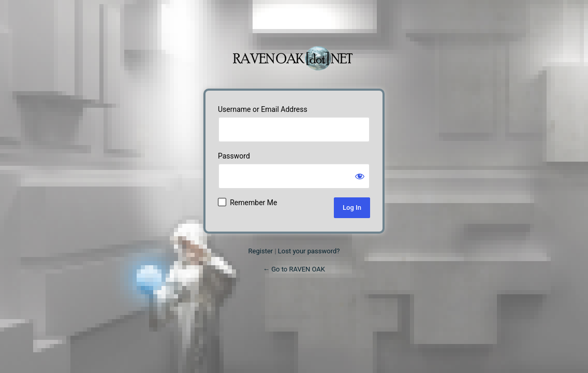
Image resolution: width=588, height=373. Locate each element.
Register (261, 251)
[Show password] (360, 176)
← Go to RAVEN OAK (294, 269)
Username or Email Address (263, 109)
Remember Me (253, 203)
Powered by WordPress (294, 53)
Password (234, 156)
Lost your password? (309, 251)
